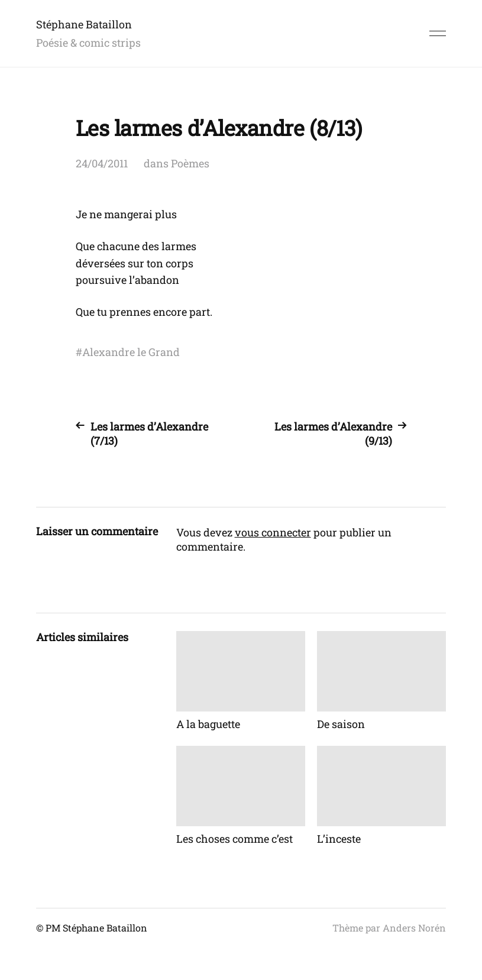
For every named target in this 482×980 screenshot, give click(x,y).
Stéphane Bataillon (84, 24)
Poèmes (190, 163)
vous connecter (273, 532)
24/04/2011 (102, 163)
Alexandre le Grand (131, 352)
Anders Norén (414, 928)
